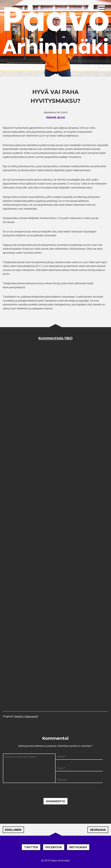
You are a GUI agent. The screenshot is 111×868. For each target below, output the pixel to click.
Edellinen (13, 830)
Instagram (78, 847)
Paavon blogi (56, 117)
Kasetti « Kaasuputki (26, 716)
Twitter (31, 847)
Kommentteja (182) (55, 338)
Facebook (54, 847)
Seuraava (98, 830)
